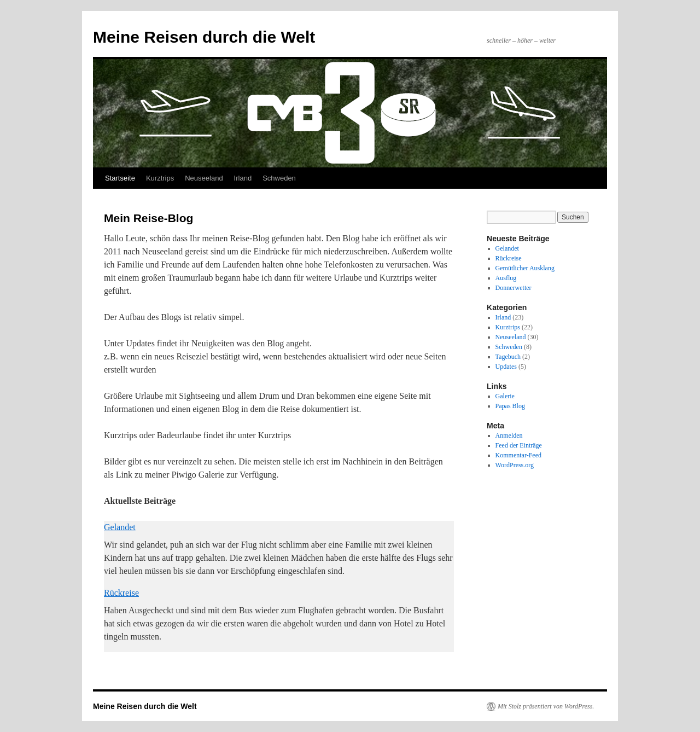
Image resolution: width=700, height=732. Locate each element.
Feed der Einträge (519, 445)
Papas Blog (510, 406)
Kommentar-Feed (518, 455)
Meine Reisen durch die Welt (204, 37)
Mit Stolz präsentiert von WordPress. (546, 706)
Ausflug (506, 278)
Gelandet (120, 527)
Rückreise (121, 593)
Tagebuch (508, 357)
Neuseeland (204, 178)
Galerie (505, 396)
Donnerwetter (514, 288)
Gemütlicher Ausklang (525, 268)
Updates (506, 367)
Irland (243, 178)
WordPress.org (515, 465)
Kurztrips (160, 178)
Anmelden (509, 435)
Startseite (120, 178)
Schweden (279, 178)
